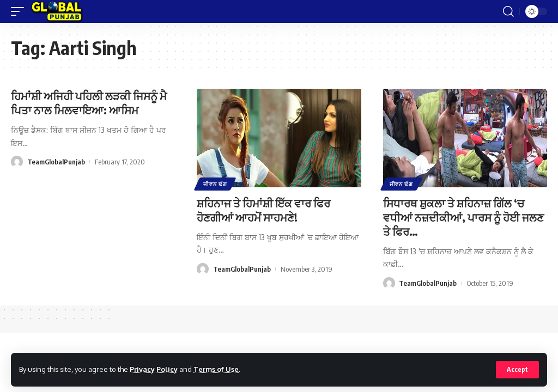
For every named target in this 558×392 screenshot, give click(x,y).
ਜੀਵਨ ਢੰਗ (215, 184)
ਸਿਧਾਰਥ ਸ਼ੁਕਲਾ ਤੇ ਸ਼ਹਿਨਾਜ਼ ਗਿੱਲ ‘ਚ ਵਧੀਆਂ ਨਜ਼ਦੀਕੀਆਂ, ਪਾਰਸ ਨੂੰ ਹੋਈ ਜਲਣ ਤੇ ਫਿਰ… (463, 217)
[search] (508, 11)
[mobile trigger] (20, 11)
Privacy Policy (154, 369)
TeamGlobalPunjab (56, 162)
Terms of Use (216, 369)
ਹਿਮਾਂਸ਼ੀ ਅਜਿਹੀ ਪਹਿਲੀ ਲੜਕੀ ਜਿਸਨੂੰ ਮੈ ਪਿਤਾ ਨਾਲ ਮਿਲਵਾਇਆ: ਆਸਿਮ (89, 103)
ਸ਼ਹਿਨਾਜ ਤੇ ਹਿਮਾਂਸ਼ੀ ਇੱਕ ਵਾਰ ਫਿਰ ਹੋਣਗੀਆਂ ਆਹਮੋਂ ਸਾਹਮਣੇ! (263, 210)
